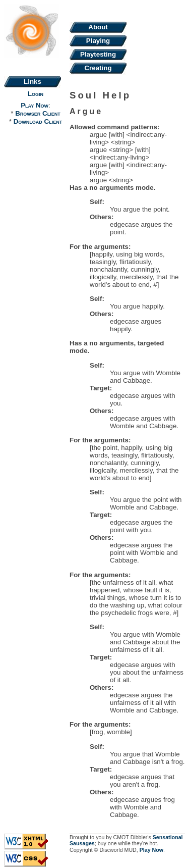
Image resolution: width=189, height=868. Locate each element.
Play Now (35, 105)
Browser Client (38, 113)
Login (36, 94)
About (98, 27)
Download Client (38, 121)
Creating (98, 68)
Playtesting (98, 54)
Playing (98, 41)
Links (33, 82)
